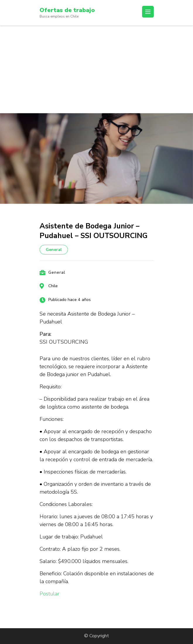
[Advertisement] (96, 69)
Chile (53, 286)
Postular (49, 594)
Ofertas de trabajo (67, 10)
